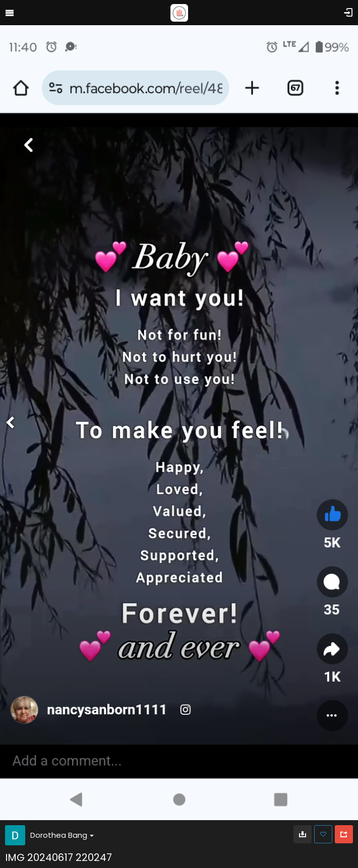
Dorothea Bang (62, 835)
